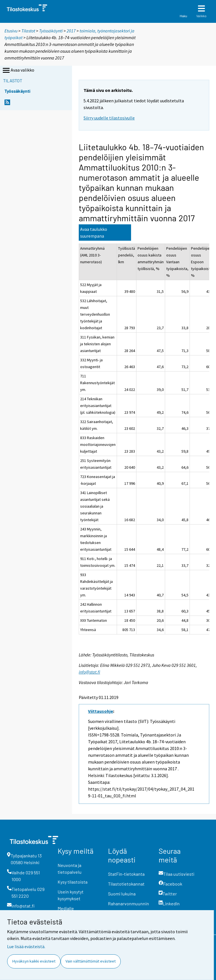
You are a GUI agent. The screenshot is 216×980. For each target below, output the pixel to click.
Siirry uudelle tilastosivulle (109, 118)
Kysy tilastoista (73, 882)
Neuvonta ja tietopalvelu (70, 869)
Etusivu (11, 31)
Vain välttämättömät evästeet (91, 961)
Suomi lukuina (122, 894)
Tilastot (28, 31)
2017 (71, 31)
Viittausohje (101, 711)
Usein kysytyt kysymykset (71, 895)
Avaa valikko (18, 70)
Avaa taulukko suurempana (94, 233)
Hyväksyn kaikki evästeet (34, 961)
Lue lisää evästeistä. (26, 946)
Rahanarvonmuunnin (129, 903)
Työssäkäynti (51, 31)
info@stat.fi (89, 672)
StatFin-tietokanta (126, 874)
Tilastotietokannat (126, 884)
